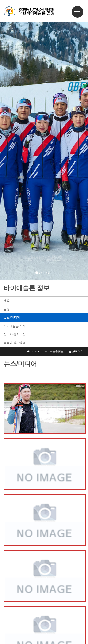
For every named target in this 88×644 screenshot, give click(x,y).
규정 (7, 309)
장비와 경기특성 (14, 334)
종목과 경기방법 (14, 343)
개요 (7, 301)
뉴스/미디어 (12, 317)
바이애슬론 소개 (14, 326)
